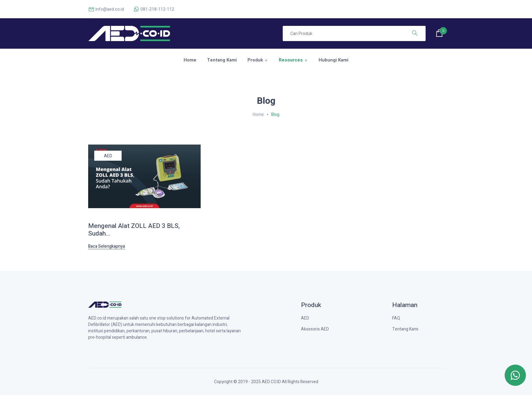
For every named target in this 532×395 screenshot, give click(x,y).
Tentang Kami (222, 60)
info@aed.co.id (106, 9)
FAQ (396, 318)
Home (190, 60)
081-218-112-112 (154, 9)
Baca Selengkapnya (107, 246)
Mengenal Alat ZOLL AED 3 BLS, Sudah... (134, 230)
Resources (291, 60)
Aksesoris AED (315, 329)
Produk (255, 60)
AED (108, 156)
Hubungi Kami (333, 60)
